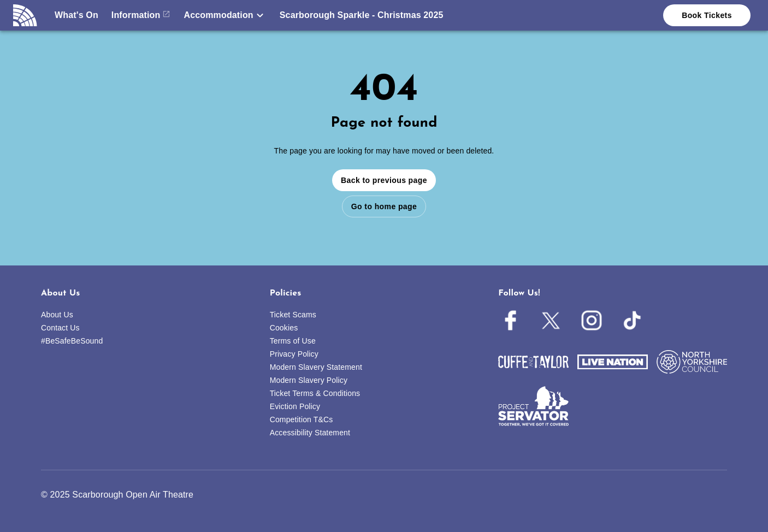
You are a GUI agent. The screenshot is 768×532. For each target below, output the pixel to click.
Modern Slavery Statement (316, 367)
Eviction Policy (295, 406)
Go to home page (384, 206)
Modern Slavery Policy (309, 380)
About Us (57, 315)
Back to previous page (384, 180)
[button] (225, 15)
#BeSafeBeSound (72, 341)
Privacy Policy (294, 354)
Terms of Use (293, 341)
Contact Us (60, 328)
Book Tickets (707, 15)
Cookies (284, 328)
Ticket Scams (293, 315)
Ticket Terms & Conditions (315, 393)
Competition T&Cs (302, 419)
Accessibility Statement (310, 433)
